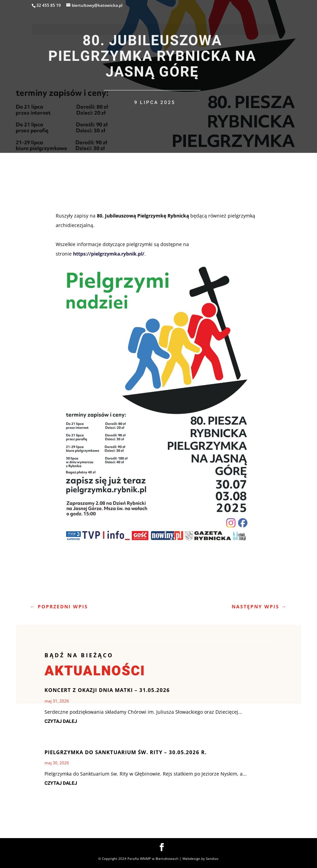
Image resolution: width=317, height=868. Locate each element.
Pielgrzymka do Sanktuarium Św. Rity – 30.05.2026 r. (126, 752)
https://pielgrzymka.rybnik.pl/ (109, 254)
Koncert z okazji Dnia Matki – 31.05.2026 (107, 690)
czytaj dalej (61, 721)
